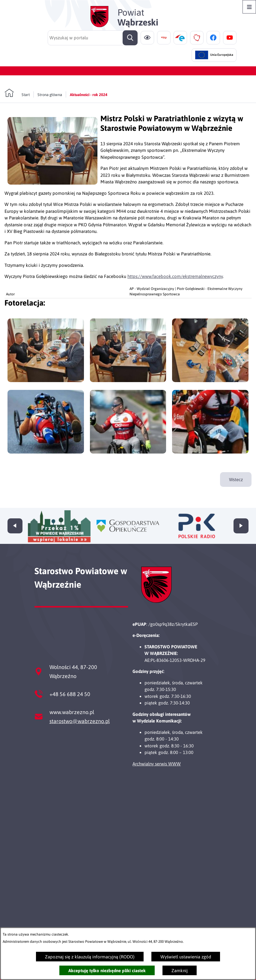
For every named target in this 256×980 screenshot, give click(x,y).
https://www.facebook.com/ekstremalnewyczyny (175, 276)
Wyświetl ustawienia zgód (186, 957)
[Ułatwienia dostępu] (147, 38)
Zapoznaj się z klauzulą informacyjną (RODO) (90, 957)
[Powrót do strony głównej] (17, 93)
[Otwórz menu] (249, 7)
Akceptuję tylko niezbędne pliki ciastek (107, 971)
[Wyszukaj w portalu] (93, 38)
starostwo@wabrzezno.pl (80, 721)
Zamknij (180, 971)
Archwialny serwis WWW (157, 764)
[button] (52, 183)
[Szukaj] (130, 38)
